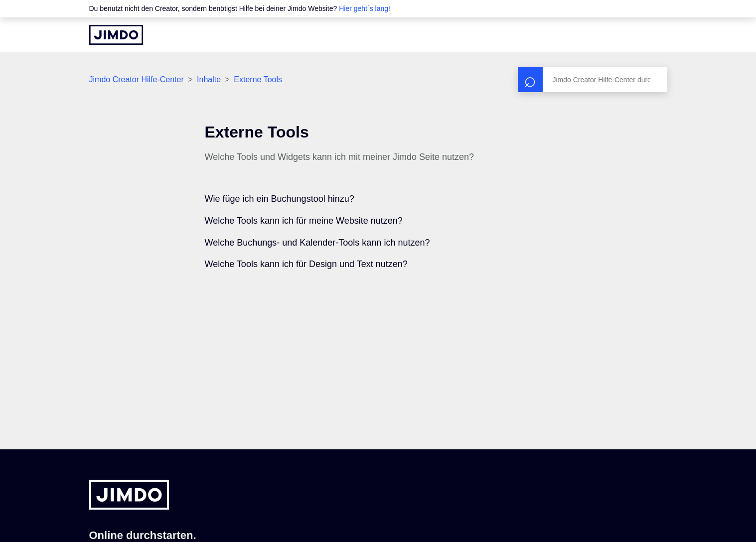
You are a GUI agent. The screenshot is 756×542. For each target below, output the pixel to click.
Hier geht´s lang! (365, 8)
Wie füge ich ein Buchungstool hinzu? (280, 199)
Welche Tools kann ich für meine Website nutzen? (304, 221)
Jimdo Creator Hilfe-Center (137, 79)
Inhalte (209, 79)
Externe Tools (258, 79)
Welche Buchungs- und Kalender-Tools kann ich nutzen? (317, 243)
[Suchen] (593, 80)
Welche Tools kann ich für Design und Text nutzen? (306, 264)
